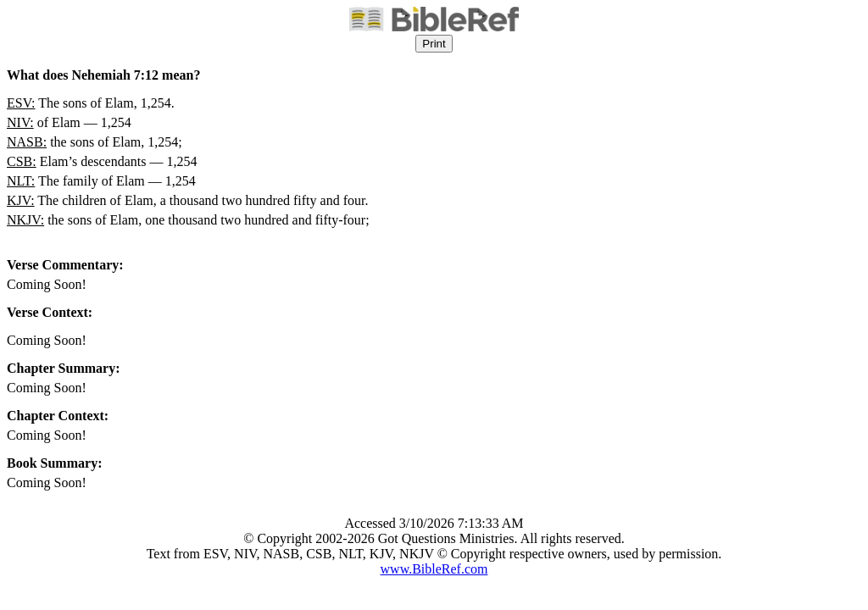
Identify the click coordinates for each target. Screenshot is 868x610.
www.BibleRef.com (434, 569)
